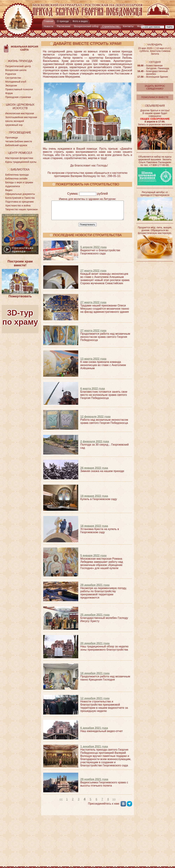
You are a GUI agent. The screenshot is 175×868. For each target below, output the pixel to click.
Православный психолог (19, 89)
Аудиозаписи (13, 186)
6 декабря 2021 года (94, 732)
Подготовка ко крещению (19, 202)
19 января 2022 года (94, 500)
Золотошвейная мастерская (21, 117)
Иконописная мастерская (20, 113)
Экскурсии (11, 86)
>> (114, 803)
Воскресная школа (16, 70)
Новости (48, 26)
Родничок (11, 74)
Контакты (128, 26)
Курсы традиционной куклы (21, 162)
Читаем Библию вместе (19, 141)
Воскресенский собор (86, 26)
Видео (9, 190)
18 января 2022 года (94, 530)
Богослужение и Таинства (20, 198)
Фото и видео (80, 21)
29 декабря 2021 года (95, 589)
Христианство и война (18, 206)
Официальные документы (20, 194)
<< (61, 803)
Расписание (64, 26)
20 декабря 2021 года (95, 647)
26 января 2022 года (94, 472)
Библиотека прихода (17, 175)
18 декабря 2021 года (95, 677)
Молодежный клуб (16, 82)
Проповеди (12, 138)
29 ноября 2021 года (94, 783)
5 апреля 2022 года (93, 251)
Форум (141, 26)
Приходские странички (18, 97)
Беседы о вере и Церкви (19, 182)
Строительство (111, 26)
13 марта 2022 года (93, 362)
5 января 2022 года (93, 559)
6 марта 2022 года (93, 392)
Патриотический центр (18, 66)
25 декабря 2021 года (95, 618)
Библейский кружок (16, 145)
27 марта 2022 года (93, 274)
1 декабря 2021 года (94, 750)
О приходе (63, 21)
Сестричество (13, 78)
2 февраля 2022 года (95, 445)
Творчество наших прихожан (22, 209)
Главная (49, 21)
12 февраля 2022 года (95, 420)
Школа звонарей (15, 121)
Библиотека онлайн (16, 179)
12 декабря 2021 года (95, 702)
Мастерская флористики (19, 158)
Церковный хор (14, 125)
